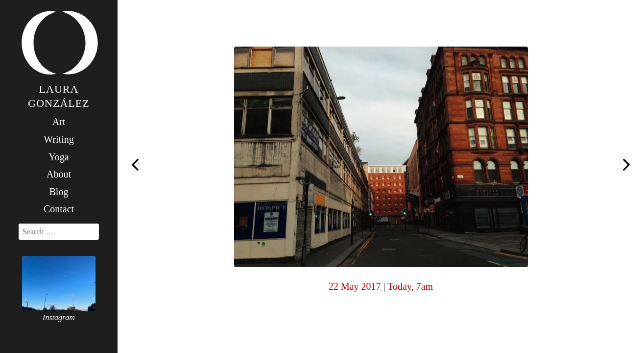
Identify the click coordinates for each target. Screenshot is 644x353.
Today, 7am (410, 286)
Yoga (59, 157)
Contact (59, 209)
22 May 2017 (355, 286)
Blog (59, 192)
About (59, 174)
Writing (59, 139)
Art (59, 122)
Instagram (59, 317)
